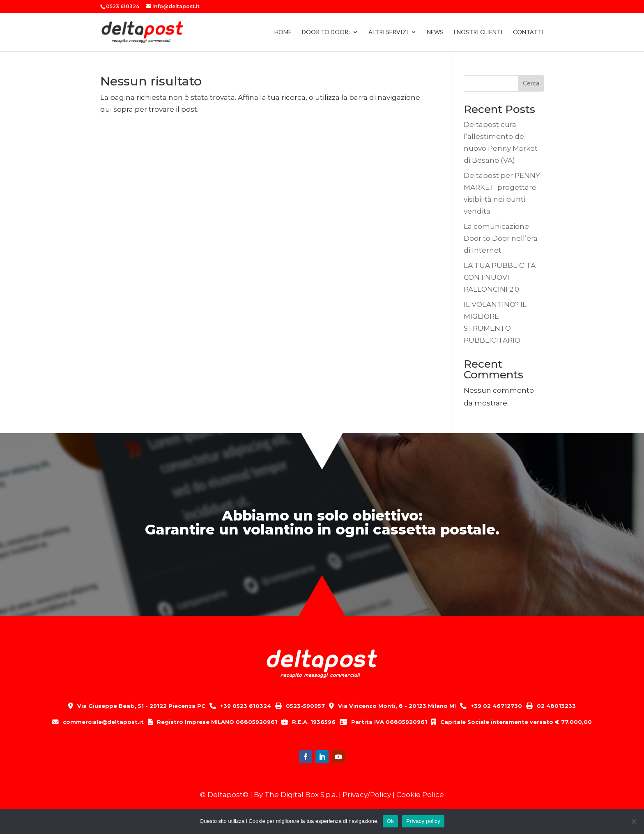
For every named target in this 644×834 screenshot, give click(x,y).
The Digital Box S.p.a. (301, 795)
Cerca (531, 83)
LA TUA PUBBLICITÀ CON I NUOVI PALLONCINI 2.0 (500, 277)
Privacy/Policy (367, 795)
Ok (390, 821)
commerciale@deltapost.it (103, 722)
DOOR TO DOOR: (326, 32)
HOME (283, 32)
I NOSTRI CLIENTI (478, 32)
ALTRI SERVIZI (388, 32)
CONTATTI (528, 32)
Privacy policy (423, 821)
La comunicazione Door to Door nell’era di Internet (501, 238)
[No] (634, 821)
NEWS (435, 32)
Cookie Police (420, 795)
